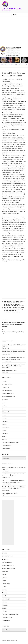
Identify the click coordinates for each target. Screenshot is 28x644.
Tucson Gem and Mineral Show (10, 443)
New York (5, 424)
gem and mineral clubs (8, 394)
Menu (14, 15)
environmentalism (19, 301)
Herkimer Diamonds (16, 309)
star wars (5, 439)
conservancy (8, 301)
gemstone (7, 303)
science (22, 306)
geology (19, 303)
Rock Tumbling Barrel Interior (10, 371)
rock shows (5, 433)
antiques (5, 381)
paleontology (9, 306)
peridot (16, 306)
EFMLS (6, 308)
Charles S (16, 71)
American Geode (12, 9)
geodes (13, 303)
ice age (4, 409)
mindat (6, 311)
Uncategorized (6, 449)
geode (11, 308)
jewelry (17, 304)
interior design (9, 304)
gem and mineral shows (8, 397)
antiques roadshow (7, 384)
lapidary (4, 418)
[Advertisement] (14, 31)
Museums (5, 421)
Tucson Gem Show (7, 446)
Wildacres (17, 312)
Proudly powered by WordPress (10, 640)
